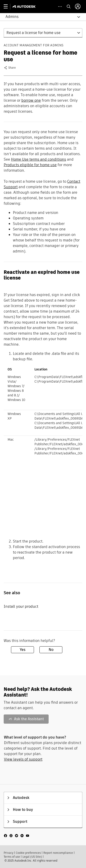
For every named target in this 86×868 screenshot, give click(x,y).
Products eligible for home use (30, 165)
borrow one (31, 100)
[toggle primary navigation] (8, 7)
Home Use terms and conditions (39, 159)
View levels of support (23, 759)
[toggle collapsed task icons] (60, 7)
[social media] (17, 836)
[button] (40, 17)
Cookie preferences (28, 853)
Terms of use (12, 857)
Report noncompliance (58, 853)
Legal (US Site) (32, 857)
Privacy (8, 853)
